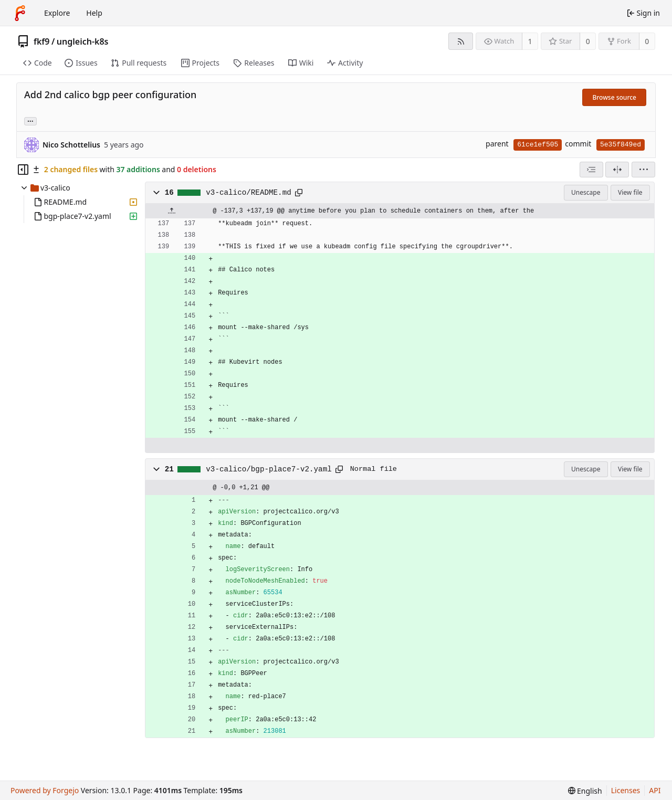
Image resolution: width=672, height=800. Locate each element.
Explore (57, 13)
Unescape (586, 192)
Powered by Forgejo (45, 790)
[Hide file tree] (23, 170)
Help (94, 13)
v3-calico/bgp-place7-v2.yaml (269, 469)
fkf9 (41, 41)
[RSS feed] (461, 41)
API (655, 790)
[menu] (643, 170)
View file (630, 192)
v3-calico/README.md (248, 193)
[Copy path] (299, 193)
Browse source (614, 97)
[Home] (20, 13)
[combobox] (591, 170)
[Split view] (617, 170)
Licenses (626, 790)
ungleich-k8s (83, 41)
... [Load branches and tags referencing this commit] (30, 120)
